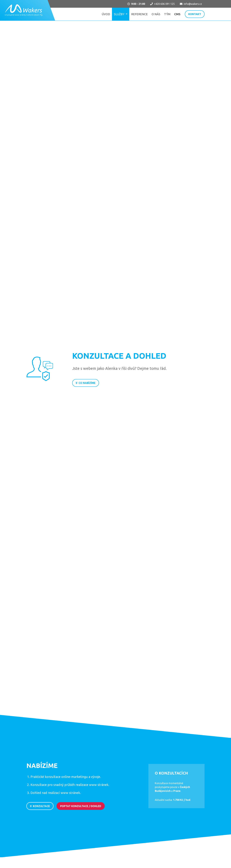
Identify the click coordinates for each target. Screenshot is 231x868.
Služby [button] (119, 14)
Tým (167, 14)
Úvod (106, 14)
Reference (139, 14)
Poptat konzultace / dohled (81, 807)
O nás (156, 14)
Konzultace (40, 807)
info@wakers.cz (191, 4)
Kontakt (195, 14)
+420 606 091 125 (162, 4)
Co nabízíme (86, 383)
